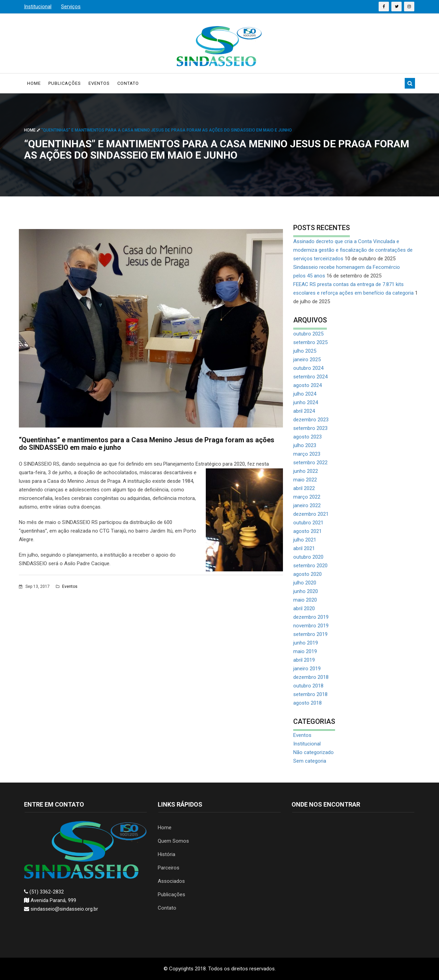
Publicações (65, 83)
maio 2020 (305, 600)
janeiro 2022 (307, 505)
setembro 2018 (310, 694)
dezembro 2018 (311, 677)
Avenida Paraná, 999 (50, 900)
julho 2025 (305, 351)
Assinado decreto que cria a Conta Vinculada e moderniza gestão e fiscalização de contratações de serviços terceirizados (353, 250)
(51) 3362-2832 (44, 892)
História (167, 854)
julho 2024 (305, 394)
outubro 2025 (308, 334)
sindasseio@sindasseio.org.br (61, 909)
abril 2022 (304, 488)
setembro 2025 (310, 342)
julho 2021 (305, 540)
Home (34, 83)
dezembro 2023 (311, 420)
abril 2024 (304, 411)
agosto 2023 (307, 437)
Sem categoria (310, 761)
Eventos (99, 83)
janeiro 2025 (307, 360)
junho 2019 (306, 643)
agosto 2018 (307, 703)
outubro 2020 (308, 557)
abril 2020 (304, 608)
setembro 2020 (310, 566)
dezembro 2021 (311, 514)
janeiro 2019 (307, 669)
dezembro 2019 (311, 617)
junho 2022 (306, 471)
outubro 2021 (308, 523)
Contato (128, 83)
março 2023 (307, 454)
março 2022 (307, 497)
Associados (171, 881)
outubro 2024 (308, 368)
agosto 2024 (307, 385)
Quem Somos (173, 841)
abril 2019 (304, 660)
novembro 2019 (311, 626)
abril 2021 (304, 548)
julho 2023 (305, 445)
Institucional (307, 744)
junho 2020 (306, 591)
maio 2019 (305, 651)
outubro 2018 (308, 686)
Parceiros (169, 868)
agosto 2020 (307, 574)
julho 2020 (305, 583)
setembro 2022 (310, 463)
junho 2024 (306, 402)
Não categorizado (313, 752)
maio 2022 (305, 480)
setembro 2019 (310, 634)
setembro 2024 (310, 377)
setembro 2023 (310, 428)
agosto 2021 (307, 531)
